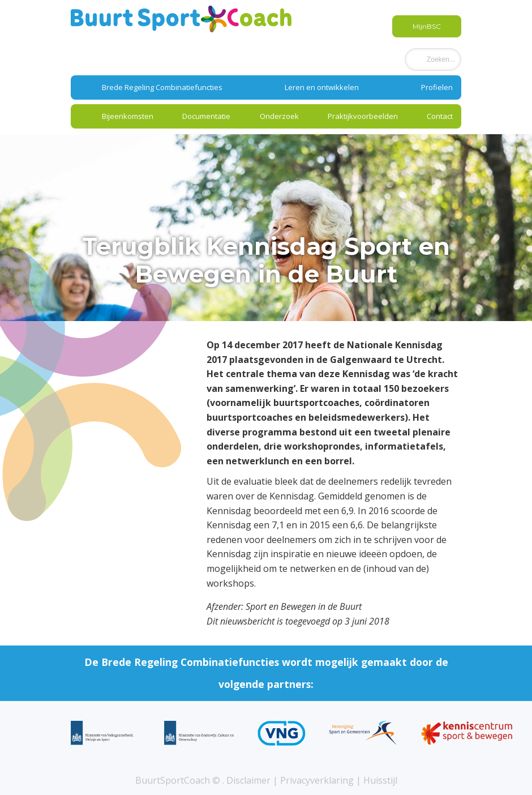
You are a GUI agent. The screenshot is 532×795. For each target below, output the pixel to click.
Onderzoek (279, 116)
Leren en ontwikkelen (322, 87)
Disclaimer (248, 780)
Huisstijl (380, 780)
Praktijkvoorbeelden (363, 116)
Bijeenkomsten (128, 116)
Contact (440, 116)
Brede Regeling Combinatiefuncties (162, 87)
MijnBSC (427, 26)
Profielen (437, 87)
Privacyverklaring (317, 780)
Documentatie (206, 116)
